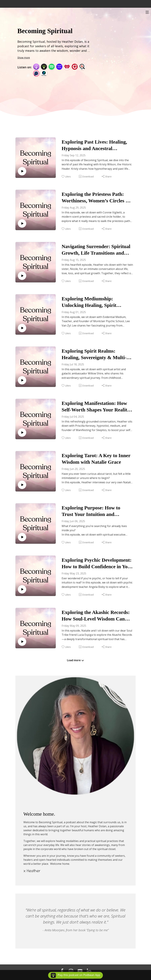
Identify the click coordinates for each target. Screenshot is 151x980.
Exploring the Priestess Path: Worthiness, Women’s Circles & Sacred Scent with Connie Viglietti (96, 198)
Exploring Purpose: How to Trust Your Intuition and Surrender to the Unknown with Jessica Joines (96, 511)
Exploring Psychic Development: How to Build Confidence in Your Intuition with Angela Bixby (97, 563)
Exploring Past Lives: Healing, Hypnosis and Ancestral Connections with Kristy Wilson (96, 145)
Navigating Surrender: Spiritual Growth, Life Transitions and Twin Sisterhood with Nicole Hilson (96, 250)
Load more (75, 660)
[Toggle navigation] (147, 12)
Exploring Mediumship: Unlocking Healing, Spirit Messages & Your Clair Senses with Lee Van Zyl (94, 302)
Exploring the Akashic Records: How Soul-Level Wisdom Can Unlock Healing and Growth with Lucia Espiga (97, 616)
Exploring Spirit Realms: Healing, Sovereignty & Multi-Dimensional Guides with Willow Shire (97, 354)
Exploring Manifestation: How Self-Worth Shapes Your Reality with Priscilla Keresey (96, 407)
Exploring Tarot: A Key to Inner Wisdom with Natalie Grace (96, 459)
